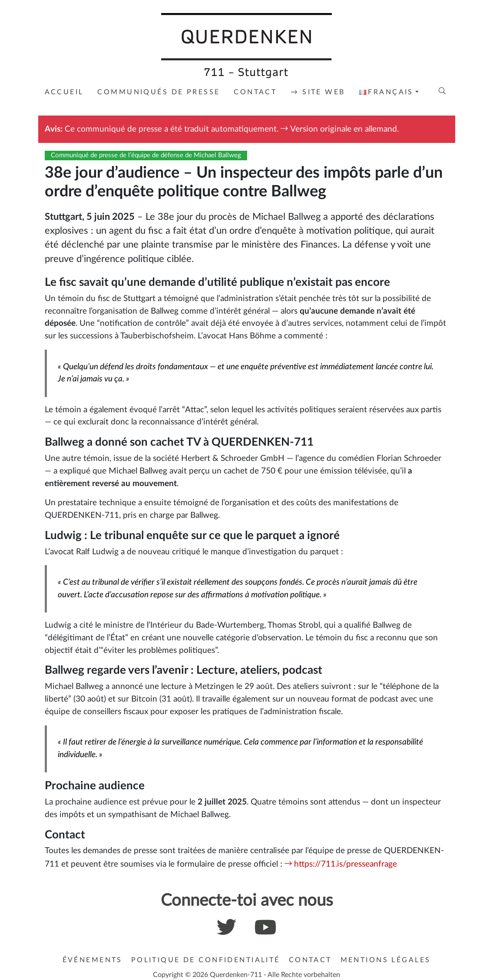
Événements (93, 960)
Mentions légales (386, 960)
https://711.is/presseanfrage (346, 864)
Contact (310, 960)
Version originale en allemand (344, 129)
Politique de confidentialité (206, 960)
